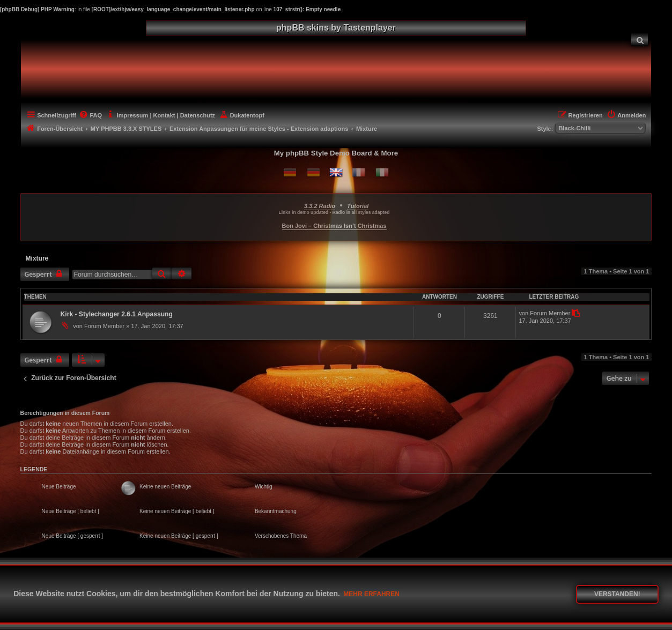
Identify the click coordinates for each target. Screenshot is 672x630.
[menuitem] (640, 39)
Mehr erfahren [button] (371, 594)
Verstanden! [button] (617, 594)
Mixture (37, 258)
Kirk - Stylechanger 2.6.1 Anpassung (117, 314)
